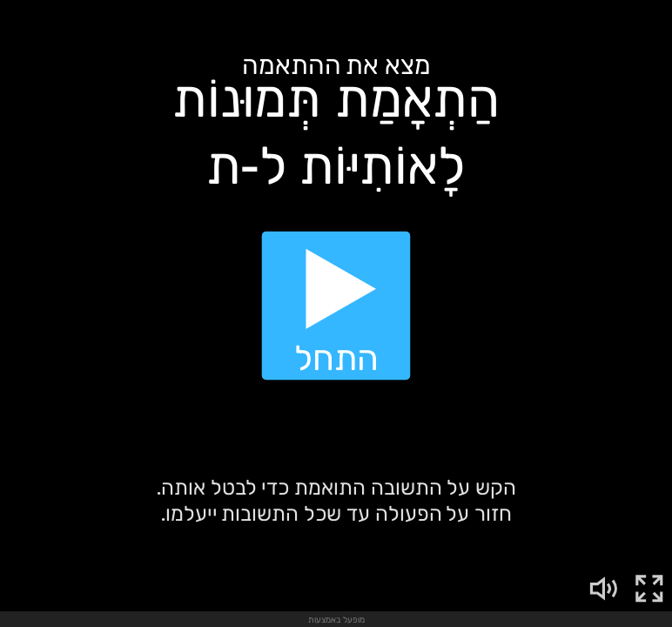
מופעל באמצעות (336, 619)
